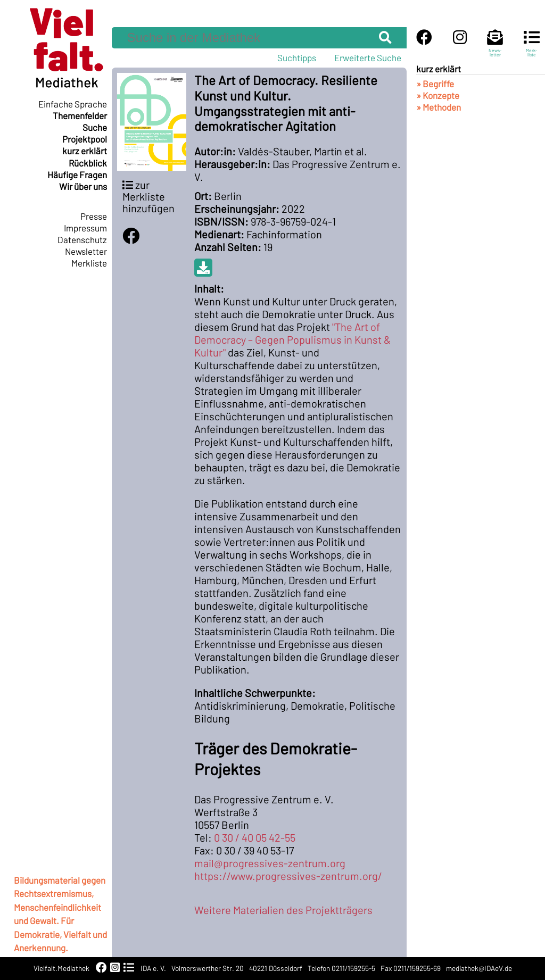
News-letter (495, 48)
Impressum (85, 228)
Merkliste (89, 263)
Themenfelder (80, 115)
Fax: (204, 850)
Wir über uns (83, 186)
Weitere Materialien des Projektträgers (283, 910)
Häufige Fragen (77, 175)
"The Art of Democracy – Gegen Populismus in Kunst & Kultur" (292, 339)
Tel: (203, 837)
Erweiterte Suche (368, 57)
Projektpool (85, 139)
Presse (94, 216)
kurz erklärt (85, 151)
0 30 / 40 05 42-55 (255, 837)
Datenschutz (82, 239)
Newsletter (86, 251)
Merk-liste (532, 48)
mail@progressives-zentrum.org (270, 863)
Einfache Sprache (73, 104)
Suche (95, 127)
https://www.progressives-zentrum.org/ (288, 876)
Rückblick (88, 163)
